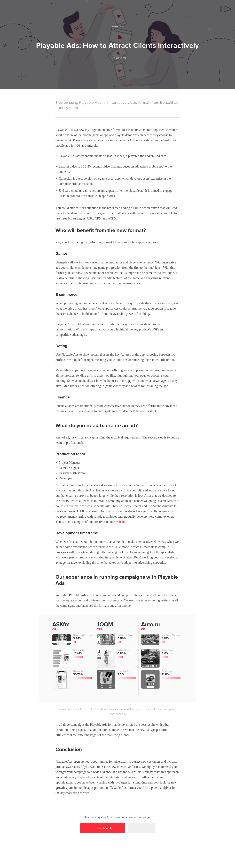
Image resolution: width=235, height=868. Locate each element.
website (120, 522)
